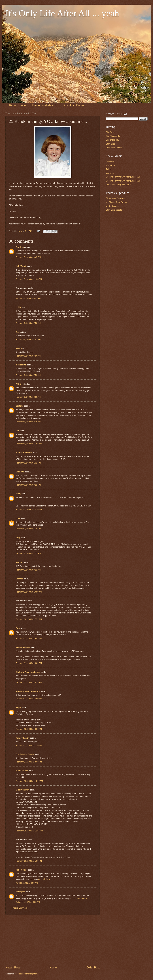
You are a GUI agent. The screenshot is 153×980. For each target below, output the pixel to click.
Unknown (20, 472)
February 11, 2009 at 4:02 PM (29, 663)
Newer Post (13, 968)
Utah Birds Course (114, 148)
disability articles (81, 898)
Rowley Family (22, 738)
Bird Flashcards (113, 136)
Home (53, 968)
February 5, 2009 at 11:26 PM (29, 279)
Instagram (110, 165)
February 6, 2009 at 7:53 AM (28, 340)
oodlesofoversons (24, 453)
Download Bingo (73, 105)
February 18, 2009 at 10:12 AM (29, 781)
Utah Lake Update (114, 210)
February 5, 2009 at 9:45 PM (28, 257)
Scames (19, 579)
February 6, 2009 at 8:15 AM (28, 397)
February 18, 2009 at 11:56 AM (29, 831)
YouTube (110, 173)
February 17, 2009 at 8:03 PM (29, 762)
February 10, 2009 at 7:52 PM (29, 619)
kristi (18, 518)
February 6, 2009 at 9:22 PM (28, 485)
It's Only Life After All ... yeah (62, 13)
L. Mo (18, 307)
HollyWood (21, 266)
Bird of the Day (112, 140)
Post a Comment (20, 908)
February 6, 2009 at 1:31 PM (28, 463)
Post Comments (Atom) (28, 974)
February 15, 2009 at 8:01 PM (29, 729)
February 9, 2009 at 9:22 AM (28, 570)
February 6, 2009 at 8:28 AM (28, 422)
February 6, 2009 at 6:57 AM (28, 298)
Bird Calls (110, 132)
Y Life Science (112, 206)
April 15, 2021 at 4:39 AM (27, 883)
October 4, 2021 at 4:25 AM (28, 902)
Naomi (19, 348)
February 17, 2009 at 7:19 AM (29, 745)
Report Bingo (17, 105)
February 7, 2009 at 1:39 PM (28, 529)
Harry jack (20, 892)
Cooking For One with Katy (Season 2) (123, 181)
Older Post (93, 968)
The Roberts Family (25, 754)
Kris (18, 332)
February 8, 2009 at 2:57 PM (28, 553)
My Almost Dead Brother (117, 202)
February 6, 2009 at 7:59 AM (28, 375)
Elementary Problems (115, 198)
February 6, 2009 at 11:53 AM (29, 444)
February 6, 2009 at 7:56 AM (28, 356)
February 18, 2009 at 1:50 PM (29, 861)
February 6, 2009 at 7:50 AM (28, 323)
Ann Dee (20, 247)
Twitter (109, 169)
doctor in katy (44, 879)
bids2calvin (21, 365)
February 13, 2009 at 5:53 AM (29, 682)
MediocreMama (23, 647)
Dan (17, 431)
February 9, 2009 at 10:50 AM (29, 592)
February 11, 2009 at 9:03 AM (29, 638)
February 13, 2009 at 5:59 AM (29, 699)
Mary (18, 538)
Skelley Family (22, 790)
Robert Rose (22, 870)
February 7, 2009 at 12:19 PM (29, 509)
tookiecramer (22, 771)
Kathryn (19, 562)
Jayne (18, 708)
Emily (18, 494)
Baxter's (19, 406)
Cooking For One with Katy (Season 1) (123, 177)
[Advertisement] (53, 940)
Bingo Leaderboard (44, 105)
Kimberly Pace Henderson (28, 672)
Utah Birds (110, 144)
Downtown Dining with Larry (118, 185)
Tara (18, 628)
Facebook (110, 161)
